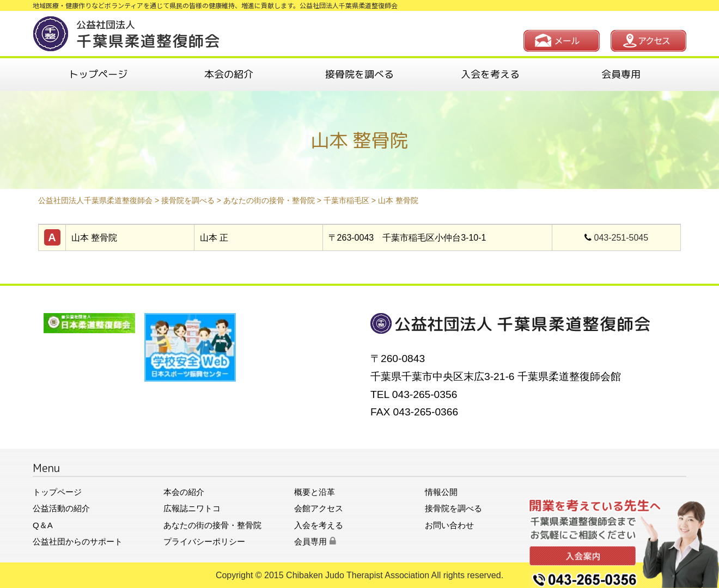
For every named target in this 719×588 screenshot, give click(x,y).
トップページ (98, 74)
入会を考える (490, 74)
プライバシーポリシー (204, 541)
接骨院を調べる (359, 74)
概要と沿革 (315, 492)
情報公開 (441, 492)
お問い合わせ (449, 525)
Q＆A (43, 525)
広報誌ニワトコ (192, 508)
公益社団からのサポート (78, 541)
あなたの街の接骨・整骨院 (212, 525)
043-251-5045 (621, 238)
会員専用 (621, 74)
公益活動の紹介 (61, 508)
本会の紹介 (229, 74)
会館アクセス (319, 508)
